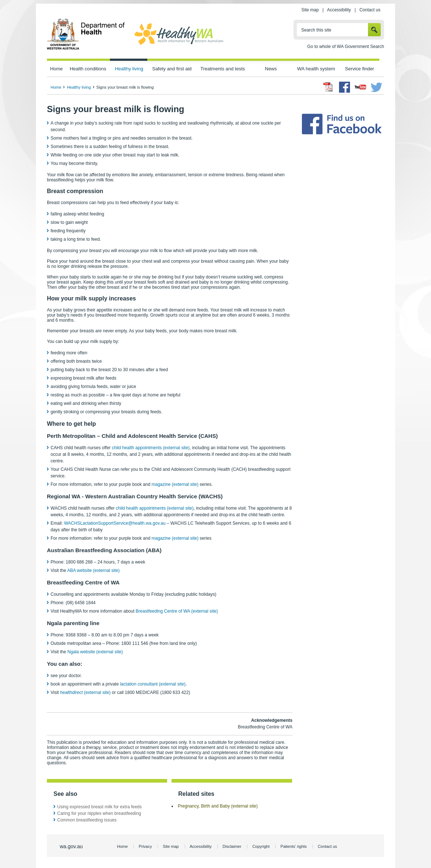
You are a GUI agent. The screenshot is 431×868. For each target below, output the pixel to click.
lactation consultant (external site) (153, 684)
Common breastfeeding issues (87, 820)
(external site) (85, 692)
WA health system (316, 69)
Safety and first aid (172, 69)
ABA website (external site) (93, 570)
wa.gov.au (71, 846)
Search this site (316, 30)
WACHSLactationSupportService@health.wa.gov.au (115, 523)
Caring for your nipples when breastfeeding (99, 813)
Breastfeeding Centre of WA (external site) (177, 611)
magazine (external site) (175, 484)
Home (57, 69)
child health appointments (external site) (151, 448)
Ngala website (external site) (95, 652)
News (271, 69)
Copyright (261, 846)
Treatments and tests (223, 69)
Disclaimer (232, 846)
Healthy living (129, 69)
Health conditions (88, 69)
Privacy (145, 846)
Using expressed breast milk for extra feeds (100, 807)
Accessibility (339, 10)
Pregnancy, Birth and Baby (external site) (218, 806)
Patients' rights (294, 846)
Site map (310, 10)
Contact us (370, 10)
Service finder (359, 69)
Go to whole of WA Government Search (346, 47)
